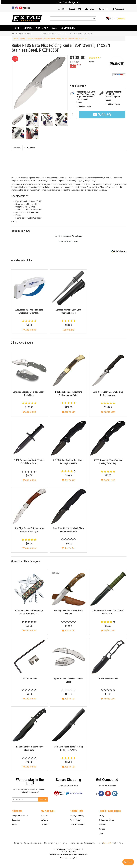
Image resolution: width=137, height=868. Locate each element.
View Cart (44, 816)
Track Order (45, 825)
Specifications (30, 148)
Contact (72, 9)
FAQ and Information (87, 9)
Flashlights (102, 816)
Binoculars (102, 825)
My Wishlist (45, 820)
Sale (55, 28)
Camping (102, 829)
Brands (28, 28)
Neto (75, 858)
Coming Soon (68, 28)
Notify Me (102, 114)
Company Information (20, 816)
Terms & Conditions (77, 825)
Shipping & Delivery (77, 816)
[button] (97, 60)
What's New (42, 28)
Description (17, 148)
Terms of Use (108, 843)
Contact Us (16, 820)
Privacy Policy (75, 820)
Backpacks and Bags (106, 820)
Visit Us (15, 825)
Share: (119, 75)
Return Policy (104, 9)
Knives (101, 833)
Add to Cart (29, 330)
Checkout (121, 19)
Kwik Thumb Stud (29, 679)
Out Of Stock (68, 330)
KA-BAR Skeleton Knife (108, 679)
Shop (17, 28)
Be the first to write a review (69, 242)
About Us (62, 9)
